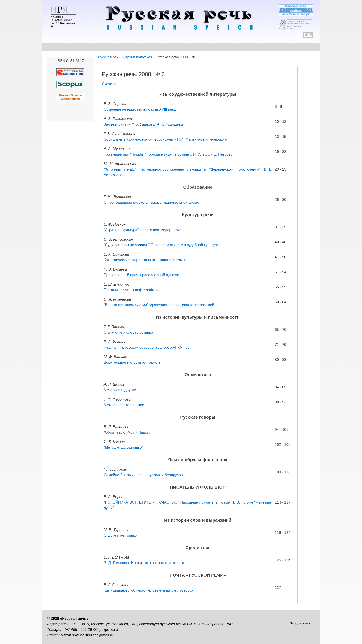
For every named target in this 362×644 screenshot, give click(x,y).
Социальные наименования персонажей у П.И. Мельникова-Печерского (165, 139)
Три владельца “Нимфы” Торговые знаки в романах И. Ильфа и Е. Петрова (168, 154)
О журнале (57, 47)
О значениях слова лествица (128, 332)
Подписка (265, 47)
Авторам (110, 47)
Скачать (109, 84)
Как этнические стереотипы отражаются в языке (145, 260)
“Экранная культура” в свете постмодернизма (143, 230)
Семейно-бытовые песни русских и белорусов (143, 475)
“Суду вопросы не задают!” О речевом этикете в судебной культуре (161, 245)
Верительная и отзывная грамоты (133, 362)
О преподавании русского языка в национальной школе (151, 202)
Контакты (84, 47)
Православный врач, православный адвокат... (143, 275)
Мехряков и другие (120, 390)
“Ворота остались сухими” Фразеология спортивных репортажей (159, 305)
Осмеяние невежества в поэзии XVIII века (140, 109)
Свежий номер (141, 47)
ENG (308, 35)
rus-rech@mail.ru (99, 635)
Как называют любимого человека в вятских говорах (149, 590)
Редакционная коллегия (225, 47)
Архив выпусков (179, 47)
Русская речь (109, 57)
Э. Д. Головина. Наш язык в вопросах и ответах (144, 563)
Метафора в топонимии (124, 405)
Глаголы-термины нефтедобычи (131, 290)
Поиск (289, 47)
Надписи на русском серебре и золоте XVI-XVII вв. (147, 347)
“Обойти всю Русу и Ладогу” (128, 432)
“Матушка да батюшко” (123, 447)
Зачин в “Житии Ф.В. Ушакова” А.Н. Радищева (143, 124)
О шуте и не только (120, 535)
